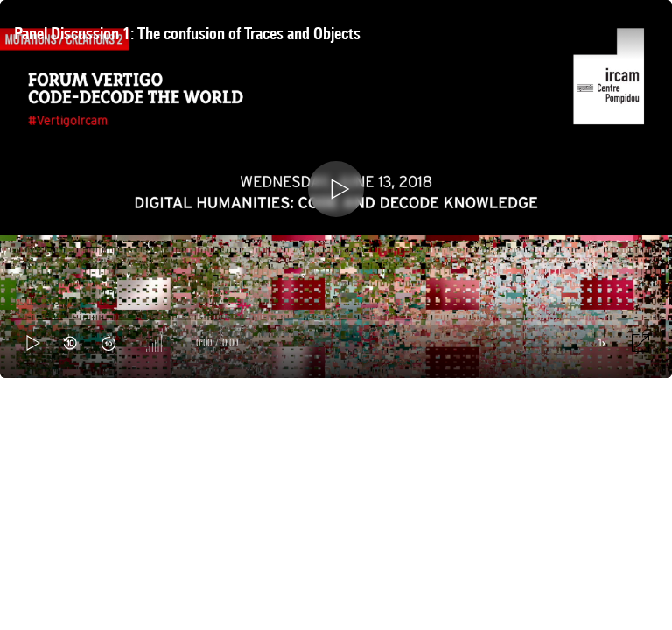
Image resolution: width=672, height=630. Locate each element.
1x (602, 343)
